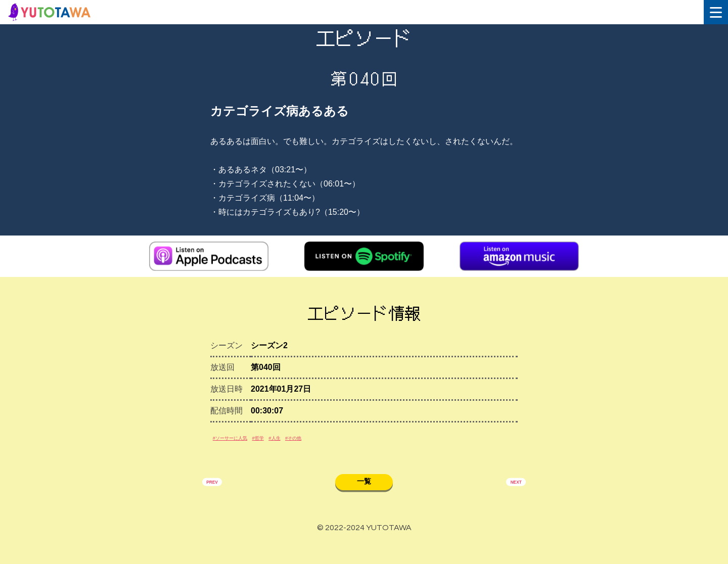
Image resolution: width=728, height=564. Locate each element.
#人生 (323, 448)
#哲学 (294, 448)
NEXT (509, 500)
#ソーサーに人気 (245, 448)
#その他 (356, 448)
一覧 (364, 498)
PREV (219, 500)
